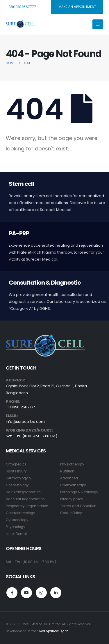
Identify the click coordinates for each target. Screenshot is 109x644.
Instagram (41, 593)
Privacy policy (72, 499)
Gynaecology (17, 520)
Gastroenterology (20, 513)
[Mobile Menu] (98, 24)
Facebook (12, 593)
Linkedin (56, 593)
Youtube (26, 593)
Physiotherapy (72, 464)
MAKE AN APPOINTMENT (77, 7)
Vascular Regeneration (25, 499)
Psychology (16, 527)
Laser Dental (16, 534)
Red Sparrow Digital (54, 631)
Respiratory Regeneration (27, 506)
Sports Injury (16, 471)
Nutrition (67, 471)
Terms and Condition (78, 506)
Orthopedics (16, 464)
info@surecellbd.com (25, 422)
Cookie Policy (71, 513)
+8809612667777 (21, 7)
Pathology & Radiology (79, 492)
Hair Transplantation (23, 492)
